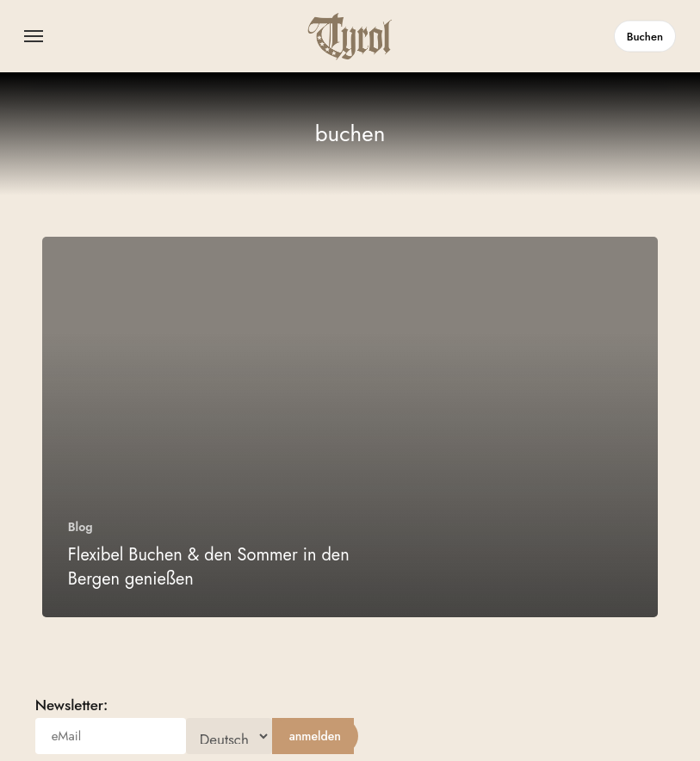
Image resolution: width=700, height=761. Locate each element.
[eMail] (111, 736)
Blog (81, 527)
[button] (34, 36)
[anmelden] (315, 736)
